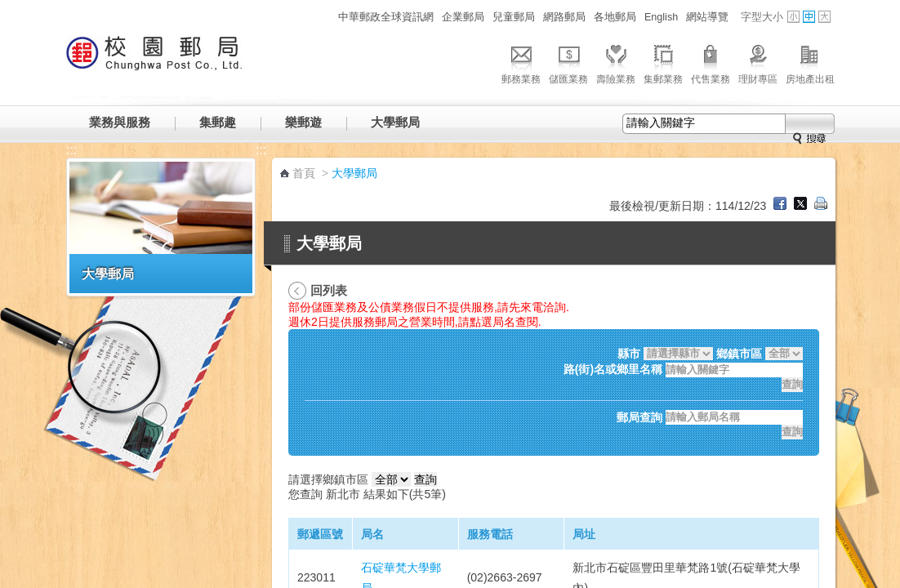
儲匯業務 (568, 62)
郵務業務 (521, 62)
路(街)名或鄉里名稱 (613, 370)
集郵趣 (218, 122)
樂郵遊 (303, 122)
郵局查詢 (639, 417)
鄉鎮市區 (739, 354)
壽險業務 (616, 62)
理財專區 (758, 62)
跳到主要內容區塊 (9, 9)
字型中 (809, 17)
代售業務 (711, 62)
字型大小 (762, 17)
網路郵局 (564, 17)
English (661, 17)
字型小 (793, 17)
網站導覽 (707, 17)
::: (325, 17)
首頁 (304, 173)
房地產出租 (810, 62)
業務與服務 (120, 122)
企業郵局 (463, 17)
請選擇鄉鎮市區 (328, 479)
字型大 (824, 17)
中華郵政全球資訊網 (386, 17)
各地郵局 (615, 17)
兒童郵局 (514, 17)
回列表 (329, 290)
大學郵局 (395, 122)
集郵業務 (663, 62)
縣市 (629, 354)
